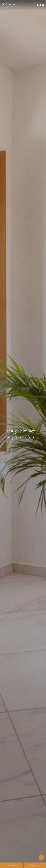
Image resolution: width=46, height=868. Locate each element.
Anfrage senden (35, 865)
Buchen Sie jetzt (11, 865)
